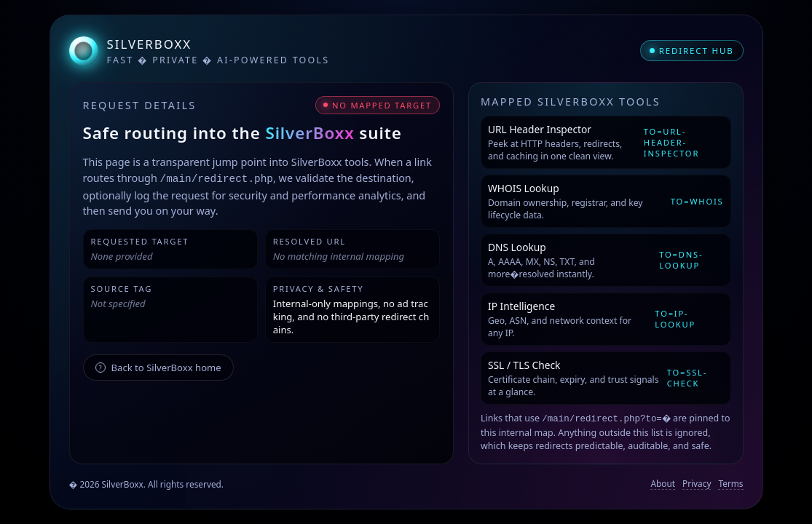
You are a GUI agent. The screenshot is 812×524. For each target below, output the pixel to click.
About (663, 483)
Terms (730, 483)
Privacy (697, 483)
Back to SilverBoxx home (158, 367)
